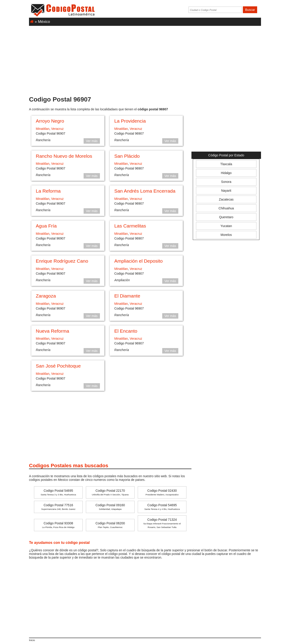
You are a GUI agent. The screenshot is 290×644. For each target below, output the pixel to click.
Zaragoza (46, 296)
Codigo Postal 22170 (110, 492)
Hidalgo (226, 173)
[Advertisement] (145, 59)
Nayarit (226, 191)
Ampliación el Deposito (138, 261)
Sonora (226, 182)
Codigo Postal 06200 (110, 525)
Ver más (92, 141)
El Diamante (127, 296)
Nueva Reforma (52, 331)
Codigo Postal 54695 (58, 492)
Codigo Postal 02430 (162, 492)
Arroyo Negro (50, 121)
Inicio (32, 640)
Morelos (226, 235)
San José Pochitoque (58, 366)
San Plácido (127, 156)
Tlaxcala (226, 164)
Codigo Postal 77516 (58, 507)
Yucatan (226, 226)
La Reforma (48, 191)
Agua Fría (46, 226)
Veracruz (57, 129)
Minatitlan (43, 129)
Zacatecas (226, 199)
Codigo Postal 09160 (110, 507)
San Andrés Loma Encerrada (145, 191)
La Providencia (130, 121)
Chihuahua (226, 208)
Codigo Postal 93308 (58, 525)
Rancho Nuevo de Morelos (64, 156)
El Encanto (126, 331)
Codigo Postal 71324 (162, 523)
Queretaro (226, 217)
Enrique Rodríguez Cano (62, 261)
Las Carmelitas (130, 226)
